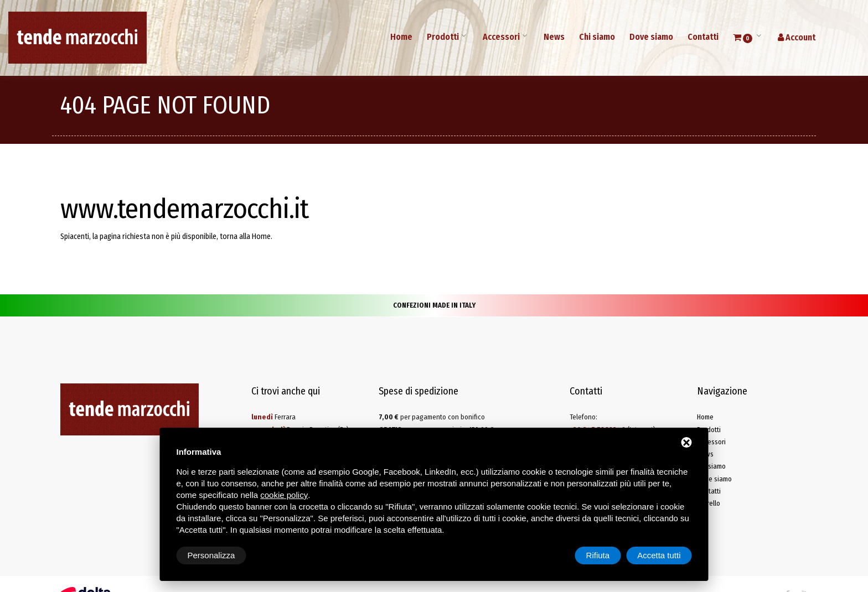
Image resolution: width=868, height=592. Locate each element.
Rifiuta (598, 555)
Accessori (501, 37)
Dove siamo (651, 37)
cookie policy (284, 495)
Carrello (709, 503)
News (554, 37)
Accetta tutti (659, 555)
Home (401, 37)
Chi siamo (597, 37)
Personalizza (211, 555)
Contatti (703, 37)
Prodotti (443, 37)
